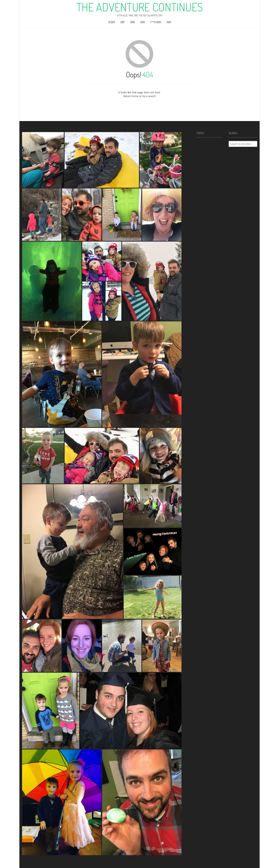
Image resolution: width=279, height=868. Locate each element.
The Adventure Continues (140, 7)
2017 (123, 22)
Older (112, 22)
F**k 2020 (156, 22)
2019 (143, 22)
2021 (169, 22)
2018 (132, 22)
